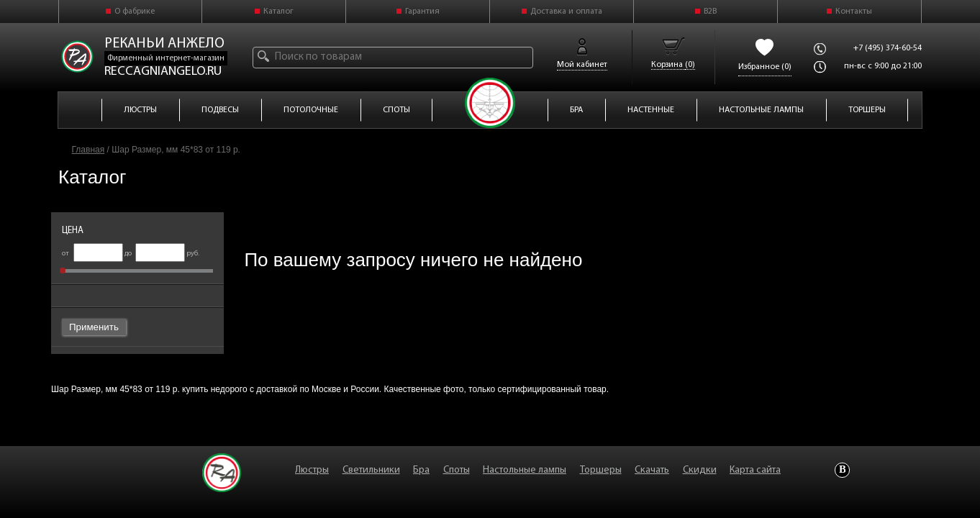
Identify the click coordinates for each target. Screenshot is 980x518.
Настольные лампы (525, 470)
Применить (94, 327)
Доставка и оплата (566, 12)
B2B (710, 12)
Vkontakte (842, 470)
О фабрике (135, 12)
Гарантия (422, 12)
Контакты (854, 12)
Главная (89, 150)
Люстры (312, 470)
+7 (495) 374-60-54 (888, 48)
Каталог (278, 12)
